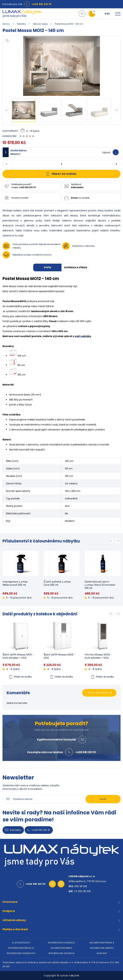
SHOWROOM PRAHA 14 (21, 948)
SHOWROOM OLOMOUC (61, 943)
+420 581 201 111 (42, 4)
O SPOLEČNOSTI (21, 943)
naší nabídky (83, 336)
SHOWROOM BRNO (61, 948)
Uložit (103, 799)
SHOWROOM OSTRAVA (61, 953)
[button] (61, 152)
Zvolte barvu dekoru (18, 152)
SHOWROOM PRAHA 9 (102, 943)
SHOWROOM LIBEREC (102, 948)
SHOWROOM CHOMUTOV (21, 953)
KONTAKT (102, 953)
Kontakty (13, 830)
